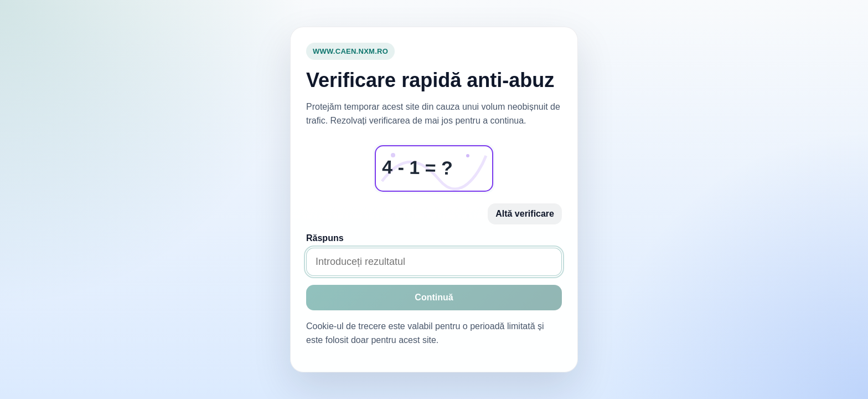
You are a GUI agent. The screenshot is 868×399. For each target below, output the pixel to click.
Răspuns (325, 238)
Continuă (434, 297)
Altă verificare (525, 214)
